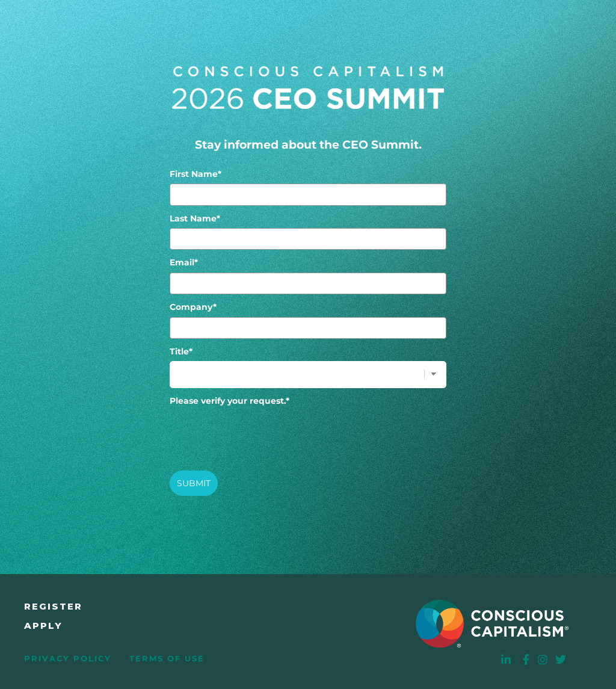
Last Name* (195, 218)
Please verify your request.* (229, 401)
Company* (193, 307)
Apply (43, 626)
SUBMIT (194, 483)
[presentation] (261, 434)
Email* (184, 262)
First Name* (196, 174)
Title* (181, 351)
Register (53, 606)
